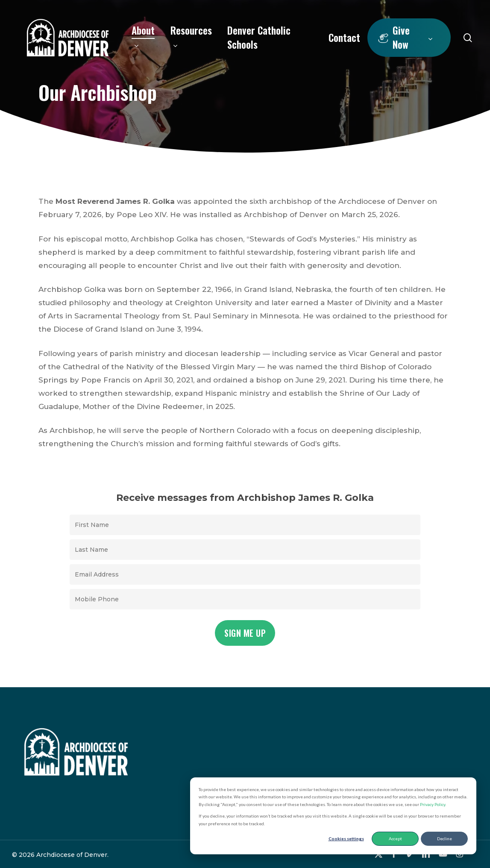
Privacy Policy (433, 804)
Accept (395, 839)
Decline (445, 839)
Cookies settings (346, 839)
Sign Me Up (245, 633)
